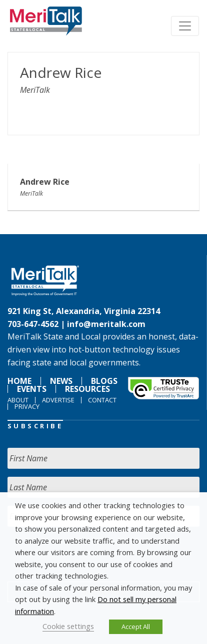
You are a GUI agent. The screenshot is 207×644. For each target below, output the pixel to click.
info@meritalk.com (106, 324)
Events (32, 389)
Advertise (58, 400)
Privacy (27, 406)
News (61, 381)
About (18, 400)
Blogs (104, 381)
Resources (87, 389)
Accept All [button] (136, 627)
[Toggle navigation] (185, 26)
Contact (102, 400)
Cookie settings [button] (68, 626)
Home (19, 381)
